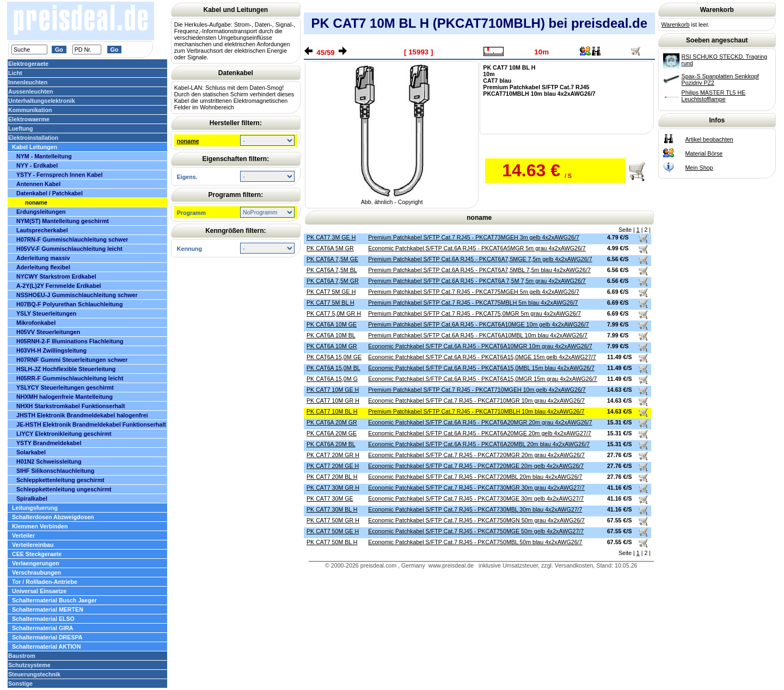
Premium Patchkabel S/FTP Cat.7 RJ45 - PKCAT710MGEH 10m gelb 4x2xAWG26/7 (477, 390)
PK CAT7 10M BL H (332, 411)
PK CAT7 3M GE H (331, 237)
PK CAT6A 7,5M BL (332, 270)
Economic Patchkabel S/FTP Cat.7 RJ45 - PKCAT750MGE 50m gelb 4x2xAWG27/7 (476, 531)
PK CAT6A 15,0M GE (334, 357)
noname (188, 141)
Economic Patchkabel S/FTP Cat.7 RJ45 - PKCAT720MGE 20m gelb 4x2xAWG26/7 (476, 466)
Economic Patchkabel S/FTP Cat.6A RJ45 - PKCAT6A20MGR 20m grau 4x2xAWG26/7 (480, 422)
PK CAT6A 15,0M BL (333, 368)
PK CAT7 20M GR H (333, 455)
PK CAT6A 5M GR (330, 248)
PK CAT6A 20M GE (332, 433)
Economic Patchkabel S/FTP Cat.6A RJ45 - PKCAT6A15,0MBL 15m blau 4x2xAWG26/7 (481, 368)
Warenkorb (676, 24)
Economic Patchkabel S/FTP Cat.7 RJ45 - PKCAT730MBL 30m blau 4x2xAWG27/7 (475, 509)
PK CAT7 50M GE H (333, 531)
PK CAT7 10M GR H (333, 401)
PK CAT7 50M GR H (333, 520)
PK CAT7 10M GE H (333, 390)
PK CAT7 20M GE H (333, 466)
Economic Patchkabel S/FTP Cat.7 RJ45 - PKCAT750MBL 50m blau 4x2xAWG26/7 (475, 542)
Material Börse (704, 153)
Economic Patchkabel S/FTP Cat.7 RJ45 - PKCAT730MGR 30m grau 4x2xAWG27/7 (476, 488)
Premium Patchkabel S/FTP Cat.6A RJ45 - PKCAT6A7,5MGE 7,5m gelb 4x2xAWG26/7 (480, 259)
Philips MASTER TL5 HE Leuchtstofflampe (714, 96)
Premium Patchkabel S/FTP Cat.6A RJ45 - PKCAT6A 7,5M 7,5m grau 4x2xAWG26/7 (477, 281)
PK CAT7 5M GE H (331, 292)
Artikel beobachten (709, 139)
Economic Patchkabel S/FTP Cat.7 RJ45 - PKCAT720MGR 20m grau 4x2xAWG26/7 (476, 455)
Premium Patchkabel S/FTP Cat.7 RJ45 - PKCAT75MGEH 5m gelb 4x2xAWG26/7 (474, 292)
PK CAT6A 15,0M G (332, 379)
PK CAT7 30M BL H (332, 509)
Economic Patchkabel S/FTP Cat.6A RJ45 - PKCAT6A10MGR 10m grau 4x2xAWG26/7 (480, 346)
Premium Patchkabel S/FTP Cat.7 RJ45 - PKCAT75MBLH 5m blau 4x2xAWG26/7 (473, 303)
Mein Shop (699, 168)
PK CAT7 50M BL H (332, 542)
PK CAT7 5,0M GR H (334, 313)
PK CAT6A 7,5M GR (333, 281)
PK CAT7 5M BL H (330, 303)
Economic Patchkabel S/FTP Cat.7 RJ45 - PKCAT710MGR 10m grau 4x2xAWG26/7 (476, 401)
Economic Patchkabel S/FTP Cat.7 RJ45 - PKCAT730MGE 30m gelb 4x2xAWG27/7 (476, 498)
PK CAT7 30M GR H (333, 488)
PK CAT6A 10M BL (331, 335)
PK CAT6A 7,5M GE (332, 259)
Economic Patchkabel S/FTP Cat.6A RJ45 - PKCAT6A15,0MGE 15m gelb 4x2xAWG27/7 (482, 357)
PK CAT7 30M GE (330, 498)
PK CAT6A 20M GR (332, 422)
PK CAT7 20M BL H (332, 477)
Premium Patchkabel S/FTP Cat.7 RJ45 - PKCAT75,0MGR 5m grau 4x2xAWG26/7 (474, 313)
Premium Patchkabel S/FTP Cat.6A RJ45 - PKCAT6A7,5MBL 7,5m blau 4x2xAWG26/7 (479, 270)
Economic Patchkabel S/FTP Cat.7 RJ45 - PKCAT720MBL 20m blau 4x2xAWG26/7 (475, 477)
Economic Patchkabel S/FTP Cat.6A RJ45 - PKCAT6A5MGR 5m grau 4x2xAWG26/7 (477, 248)
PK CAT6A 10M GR (332, 346)
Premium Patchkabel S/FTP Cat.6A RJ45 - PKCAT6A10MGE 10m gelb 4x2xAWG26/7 (479, 324)
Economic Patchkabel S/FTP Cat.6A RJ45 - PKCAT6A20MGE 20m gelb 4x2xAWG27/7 (480, 433)
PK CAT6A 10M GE (332, 324)
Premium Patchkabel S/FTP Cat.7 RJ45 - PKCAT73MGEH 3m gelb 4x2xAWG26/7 (474, 237)
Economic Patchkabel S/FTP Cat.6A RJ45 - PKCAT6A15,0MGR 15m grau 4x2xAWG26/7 (482, 379)
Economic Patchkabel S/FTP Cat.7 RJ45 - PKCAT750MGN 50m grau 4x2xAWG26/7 (476, 520)
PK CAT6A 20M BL (331, 444)
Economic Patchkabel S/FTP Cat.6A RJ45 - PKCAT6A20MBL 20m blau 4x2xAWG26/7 (479, 444)
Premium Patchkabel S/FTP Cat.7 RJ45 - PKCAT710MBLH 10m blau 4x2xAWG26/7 (476, 411)
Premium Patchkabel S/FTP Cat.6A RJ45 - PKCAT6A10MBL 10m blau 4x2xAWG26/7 (478, 335)
